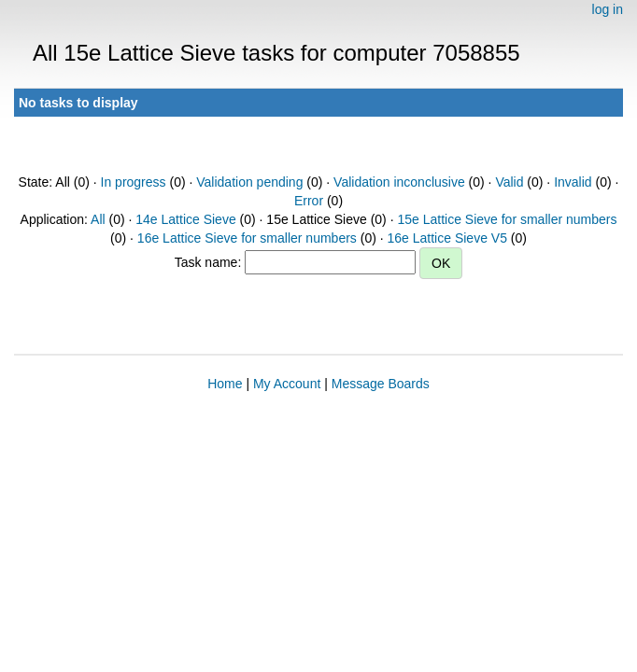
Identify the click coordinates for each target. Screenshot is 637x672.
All (98, 219)
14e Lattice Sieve (185, 219)
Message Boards (381, 384)
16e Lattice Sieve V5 (447, 238)
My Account (287, 384)
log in (608, 9)
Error (309, 201)
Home (225, 384)
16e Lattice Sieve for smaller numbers (247, 238)
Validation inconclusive (399, 182)
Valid (509, 182)
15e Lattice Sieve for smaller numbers (507, 219)
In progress (134, 182)
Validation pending (249, 182)
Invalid (573, 182)
